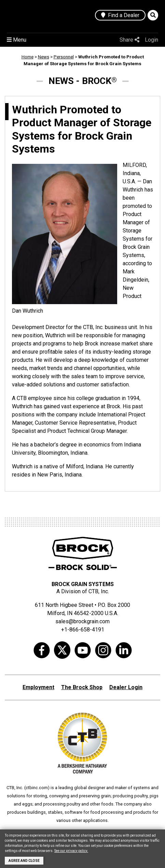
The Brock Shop (82, 687)
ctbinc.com (37, 788)
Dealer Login (126, 687)
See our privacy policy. (71, 851)
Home (27, 57)
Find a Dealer (120, 15)
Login (152, 40)
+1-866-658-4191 (83, 630)
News (44, 57)
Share (129, 40)
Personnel (64, 57)
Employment (38, 687)
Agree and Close (24, 861)
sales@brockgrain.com (82, 621)
